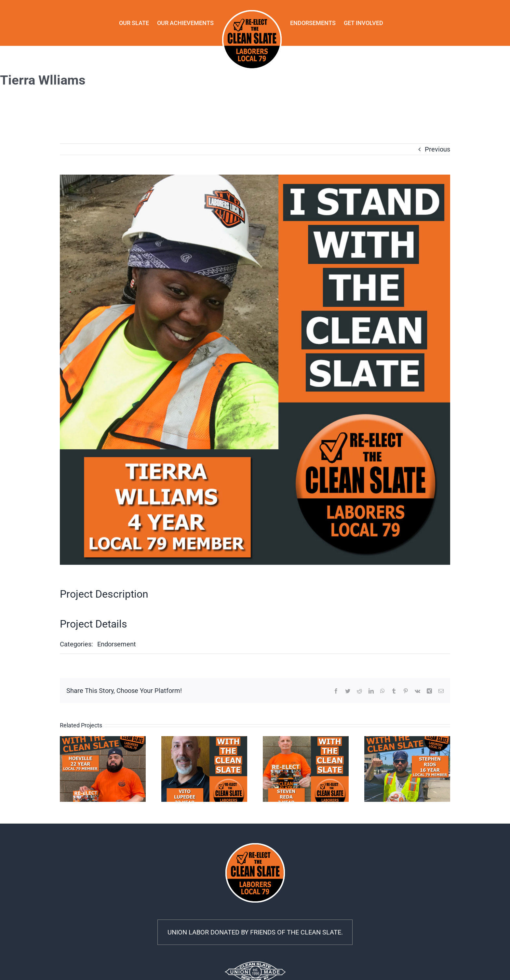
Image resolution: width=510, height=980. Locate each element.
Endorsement (117, 644)
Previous (437, 149)
